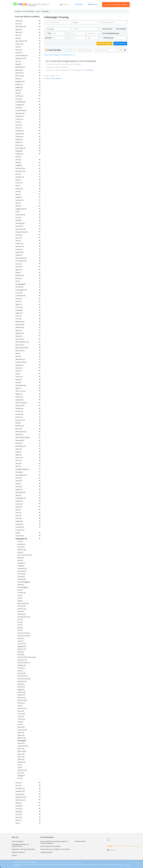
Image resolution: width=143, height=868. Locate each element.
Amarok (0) (21, 544)
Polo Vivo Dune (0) (24, 679)
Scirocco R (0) (22, 700)
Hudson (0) (19, 243)
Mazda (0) (19, 336)
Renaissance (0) (21, 432)
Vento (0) (21, 773)
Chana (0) (19, 99)
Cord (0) (18, 122)
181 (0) (20, 541)
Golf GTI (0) (21, 606)
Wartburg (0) (20, 794)
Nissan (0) (19, 377)
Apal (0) (18, 38)
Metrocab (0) (20, 350)
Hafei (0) (18, 220)
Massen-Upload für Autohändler (50, 846)
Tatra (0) (18, 513)
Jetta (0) (20, 628)
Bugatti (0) (19, 87)
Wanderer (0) (20, 791)
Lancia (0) (19, 293)
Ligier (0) (18, 304)
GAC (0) (18, 194)
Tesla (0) (18, 515)
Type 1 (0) (21, 749)
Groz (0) (18, 217)
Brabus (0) (19, 84)
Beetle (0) (21, 558)
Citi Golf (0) (21, 574)
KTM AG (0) (19, 287)
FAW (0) (18, 180)
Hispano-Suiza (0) (22, 232)
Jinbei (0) (18, 278)
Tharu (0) (21, 732)
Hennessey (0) (20, 229)
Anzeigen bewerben (47, 852)
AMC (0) (18, 35)
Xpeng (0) (19, 812)
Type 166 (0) (22, 751)
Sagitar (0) (21, 689)
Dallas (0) (19, 142)
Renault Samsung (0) (23, 437)
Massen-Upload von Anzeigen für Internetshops (55, 849)
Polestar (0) (19, 408)
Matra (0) (19, 330)
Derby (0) (21, 585)
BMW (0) (18, 79)
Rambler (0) (19, 426)
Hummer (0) (20, 246)
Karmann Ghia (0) (24, 633)
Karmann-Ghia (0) (24, 636)
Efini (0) (18, 174)
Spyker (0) (19, 489)
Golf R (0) (21, 611)
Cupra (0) (19, 125)
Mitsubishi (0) (20, 359)
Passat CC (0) (22, 660)
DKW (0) (18, 162)
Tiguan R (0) (22, 738)
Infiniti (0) (19, 255)
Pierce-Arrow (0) (21, 403)
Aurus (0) (19, 50)
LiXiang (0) (19, 310)
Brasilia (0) (21, 563)
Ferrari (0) (19, 183)
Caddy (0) (21, 566)
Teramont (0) (22, 730)
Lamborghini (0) (21, 290)
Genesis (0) (19, 200)
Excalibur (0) (20, 177)
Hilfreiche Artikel (80, 841)
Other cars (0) (20, 391)
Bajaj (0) (18, 64)
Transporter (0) (23, 746)
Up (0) (20, 765)
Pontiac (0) (19, 411)
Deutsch (65, 4)
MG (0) (18, 353)
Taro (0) (20, 724)
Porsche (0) (19, 414)
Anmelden (79, 4)
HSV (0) (18, 241)
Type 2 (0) (21, 754)
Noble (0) (19, 379)
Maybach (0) (20, 333)
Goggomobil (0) (21, 209)
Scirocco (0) (21, 697)
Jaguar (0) (19, 270)
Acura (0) (19, 24)
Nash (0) (18, 371)
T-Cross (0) (21, 714)
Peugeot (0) (19, 400)
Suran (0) (21, 711)
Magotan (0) (22, 646)
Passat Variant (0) (24, 662)
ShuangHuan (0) (21, 475)
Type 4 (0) (21, 759)
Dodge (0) (19, 165)
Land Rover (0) (21, 296)
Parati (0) (21, 652)
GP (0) (17, 212)
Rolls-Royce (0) (21, 446)
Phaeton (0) (22, 665)
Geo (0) (18, 203)
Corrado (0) (21, 579)
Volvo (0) (18, 783)
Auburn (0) (19, 44)
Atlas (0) (20, 552)
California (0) (22, 568)
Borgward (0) (20, 81)
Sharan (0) (21, 703)
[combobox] (58, 29)
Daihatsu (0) (20, 134)
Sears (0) (18, 463)
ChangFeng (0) (20, 102)
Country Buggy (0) (24, 582)
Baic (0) (18, 61)
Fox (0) (20, 595)
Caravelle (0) (22, 571)
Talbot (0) (19, 507)
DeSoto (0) (19, 154)
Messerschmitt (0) (22, 348)
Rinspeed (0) (20, 440)
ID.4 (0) (20, 622)
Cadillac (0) (19, 96)
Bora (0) (20, 560)
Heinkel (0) (19, 226)
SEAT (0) (18, 466)
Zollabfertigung (108, 38)
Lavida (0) (21, 638)
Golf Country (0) (23, 603)
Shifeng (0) (19, 472)
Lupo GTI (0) (22, 644)
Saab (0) (18, 452)
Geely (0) (18, 197)
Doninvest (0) (20, 168)
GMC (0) (18, 206)
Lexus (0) (19, 298)
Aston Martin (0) (21, 41)
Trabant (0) (19, 524)
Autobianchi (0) (21, 58)
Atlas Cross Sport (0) (25, 555)
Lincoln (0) (19, 307)
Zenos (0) (19, 817)
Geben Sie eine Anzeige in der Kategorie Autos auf (59, 55)
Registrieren (92, 4)
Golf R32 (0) (22, 614)
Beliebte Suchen (16, 863)
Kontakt (14, 855)
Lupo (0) (20, 641)
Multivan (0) (22, 649)
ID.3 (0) (20, 620)
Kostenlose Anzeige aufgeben (116, 5)
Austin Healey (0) (21, 55)
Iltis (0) (20, 625)
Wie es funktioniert (18, 841)
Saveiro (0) (21, 695)
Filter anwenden (120, 43)
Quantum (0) (22, 681)
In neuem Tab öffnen (53, 50)
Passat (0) (21, 654)
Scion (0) (18, 460)
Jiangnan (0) (20, 275)
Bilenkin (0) (19, 73)
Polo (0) (20, 671)
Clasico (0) (21, 576)
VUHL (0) (18, 785)
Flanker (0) (19, 189)
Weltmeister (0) (21, 797)
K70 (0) (20, 630)
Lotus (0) (18, 316)
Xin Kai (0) (19, 809)
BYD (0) (18, 93)
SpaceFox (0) (22, 708)
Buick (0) (18, 90)
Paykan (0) (19, 397)
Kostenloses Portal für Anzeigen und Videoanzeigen (123, 846)
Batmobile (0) (20, 67)
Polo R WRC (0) (23, 676)
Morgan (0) (19, 365)
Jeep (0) (18, 272)
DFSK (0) (18, 160)
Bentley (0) (19, 70)
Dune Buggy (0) (23, 587)
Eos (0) (20, 590)
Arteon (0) (21, 547)
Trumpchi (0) (20, 530)
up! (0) (20, 767)
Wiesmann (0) (20, 800)
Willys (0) (19, 803)
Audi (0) (18, 47)
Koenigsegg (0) (21, 284)
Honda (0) (19, 235)
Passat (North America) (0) (27, 657)
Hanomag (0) (20, 223)
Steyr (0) (18, 495)
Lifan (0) (18, 301)
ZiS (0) (18, 823)
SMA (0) (18, 484)
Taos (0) (20, 722)
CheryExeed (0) (21, 110)
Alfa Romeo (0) (21, 26)
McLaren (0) (20, 339)
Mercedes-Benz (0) (22, 342)
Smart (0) (19, 486)
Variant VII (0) (22, 770)
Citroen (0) (19, 119)
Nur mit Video (120, 29)
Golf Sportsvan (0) (24, 617)
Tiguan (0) (21, 735)
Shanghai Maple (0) (22, 469)
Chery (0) (19, 107)
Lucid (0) (18, 319)
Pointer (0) (21, 668)
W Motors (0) (20, 788)
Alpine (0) (19, 32)
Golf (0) (20, 601)
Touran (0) (21, 743)
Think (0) (18, 518)
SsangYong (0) (20, 492)
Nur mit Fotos (106, 29)
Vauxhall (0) (20, 536)
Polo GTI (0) (21, 673)
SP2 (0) (20, 706)
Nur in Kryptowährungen (110, 33)
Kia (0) (18, 281)
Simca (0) (19, 478)
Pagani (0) (19, 394)
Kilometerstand (48, 38)
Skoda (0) (19, 481)
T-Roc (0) (21, 716)
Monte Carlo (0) (21, 362)
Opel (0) (18, 388)
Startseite (90, 70)
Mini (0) (18, 356)
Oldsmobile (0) (21, 385)
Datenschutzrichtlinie (18, 852)
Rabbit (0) (21, 684)
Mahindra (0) (20, 322)
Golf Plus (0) (22, 609)
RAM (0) (18, 423)
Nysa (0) (18, 382)
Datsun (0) (19, 145)
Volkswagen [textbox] (50, 29)
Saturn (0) (19, 458)
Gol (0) (20, 598)
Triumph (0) (20, 527)
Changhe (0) (20, 105)
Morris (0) (19, 368)
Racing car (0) (20, 420)
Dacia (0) (18, 128)
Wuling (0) (19, 806)
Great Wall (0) (20, 215)
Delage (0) (19, 151)
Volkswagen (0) (21, 539)
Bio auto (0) (19, 76)
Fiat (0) (18, 186)
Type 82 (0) (21, 762)
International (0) (21, 258)
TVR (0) (18, 533)
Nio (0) (18, 374)
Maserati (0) (20, 327)
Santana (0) (21, 692)
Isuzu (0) (18, 264)
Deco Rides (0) (20, 148)
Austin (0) (19, 53)
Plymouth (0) (20, 405)
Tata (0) (18, 510)
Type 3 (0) (21, 757)
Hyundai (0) (19, 252)
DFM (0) (18, 157)
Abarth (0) (19, 21)
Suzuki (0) (19, 504)
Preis (49, 33)
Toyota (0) (19, 521)
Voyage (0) (21, 775)
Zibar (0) (18, 820)
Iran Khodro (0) (21, 261)
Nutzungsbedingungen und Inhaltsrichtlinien (20, 845)
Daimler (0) (19, 136)
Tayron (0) (21, 727)
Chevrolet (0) (20, 113)
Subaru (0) (19, 501)
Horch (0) (19, 238)
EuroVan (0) (22, 593)
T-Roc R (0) (21, 719)
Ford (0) (18, 191)
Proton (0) (19, 417)
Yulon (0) (19, 814)
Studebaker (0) (21, 498)
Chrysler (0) (19, 116)
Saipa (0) (18, 455)
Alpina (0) (19, 29)
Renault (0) (19, 434)
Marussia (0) (20, 325)
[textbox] (85, 29)
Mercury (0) (19, 345)
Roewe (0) (19, 443)
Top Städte (27, 863)
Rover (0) (19, 449)
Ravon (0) (19, 429)
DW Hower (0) (20, 171)
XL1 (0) (20, 778)
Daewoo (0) (19, 131)
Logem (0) (19, 313)
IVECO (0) (19, 267)
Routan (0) (21, 687)
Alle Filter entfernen (104, 43)
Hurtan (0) (19, 249)
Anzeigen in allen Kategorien (53, 78)
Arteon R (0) (22, 550)
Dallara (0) (19, 139)
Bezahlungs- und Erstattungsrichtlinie (23, 849)
